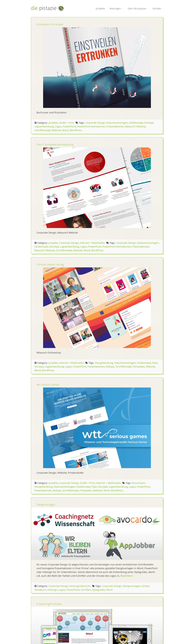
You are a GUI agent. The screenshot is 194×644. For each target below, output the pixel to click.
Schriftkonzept (43, 130)
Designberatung (104, 363)
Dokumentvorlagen (117, 123)
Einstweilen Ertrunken (50, 24)
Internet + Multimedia (92, 243)
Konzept (149, 123)
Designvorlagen (46, 505)
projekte (100, 8)
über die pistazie (137, 8)
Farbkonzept (136, 123)
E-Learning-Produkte (49, 604)
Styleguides (99, 590)
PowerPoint (69, 126)
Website (56, 130)
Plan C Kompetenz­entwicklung (55, 145)
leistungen (115, 8)
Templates (139, 367)
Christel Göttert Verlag (50, 264)
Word (65, 130)
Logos (58, 126)
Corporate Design (95, 123)
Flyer (155, 363)
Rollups (110, 367)
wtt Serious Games (48, 385)
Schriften (86, 590)
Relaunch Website (135, 126)
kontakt (157, 8)
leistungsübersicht (80, 586)
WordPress (76, 130)
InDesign (52, 590)
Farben (146, 586)
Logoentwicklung (44, 126)
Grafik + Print (66, 123)
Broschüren (139, 483)
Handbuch (40, 590)
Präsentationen (115, 126)
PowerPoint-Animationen (91, 126)
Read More (127, 576)
